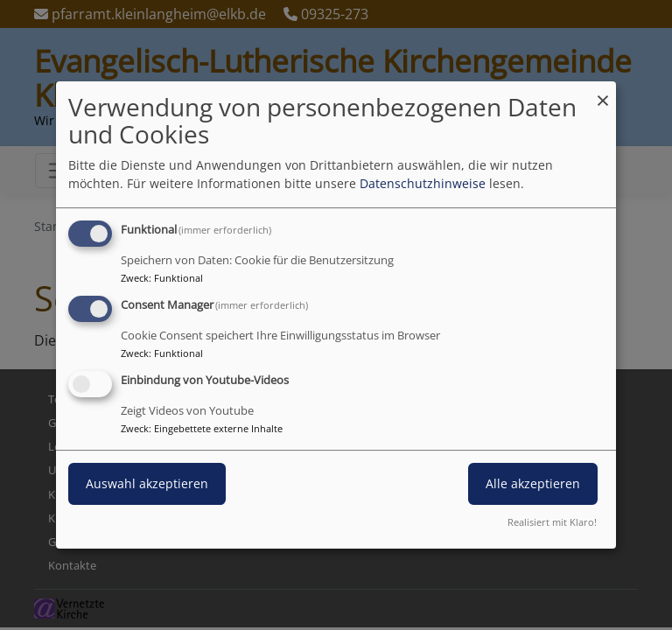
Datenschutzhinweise (423, 183)
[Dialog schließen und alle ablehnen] (603, 92)
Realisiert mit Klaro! (552, 522)
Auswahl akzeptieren (147, 483)
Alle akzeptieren (533, 483)
